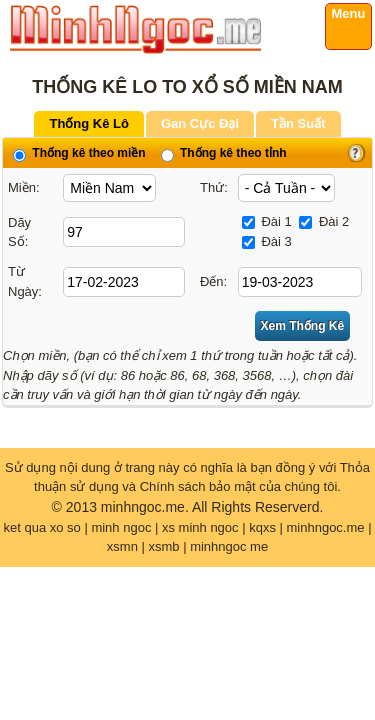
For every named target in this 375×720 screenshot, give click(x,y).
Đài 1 (267, 221)
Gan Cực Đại (200, 123)
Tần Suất (298, 123)
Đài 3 (267, 241)
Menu (349, 13)
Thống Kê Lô (89, 123)
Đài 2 (324, 221)
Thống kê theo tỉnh (224, 153)
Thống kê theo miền (79, 153)
